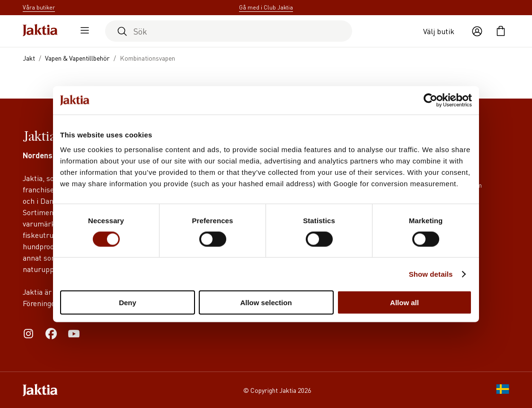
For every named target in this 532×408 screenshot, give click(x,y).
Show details (431, 274)
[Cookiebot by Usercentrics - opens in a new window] (430, 100)
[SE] (503, 390)
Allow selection (266, 303)
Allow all (404, 303)
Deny (128, 303)
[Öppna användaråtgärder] (477, 31)
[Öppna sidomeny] (82, 31)
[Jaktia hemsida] (40, 31)
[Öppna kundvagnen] (501, 31)
